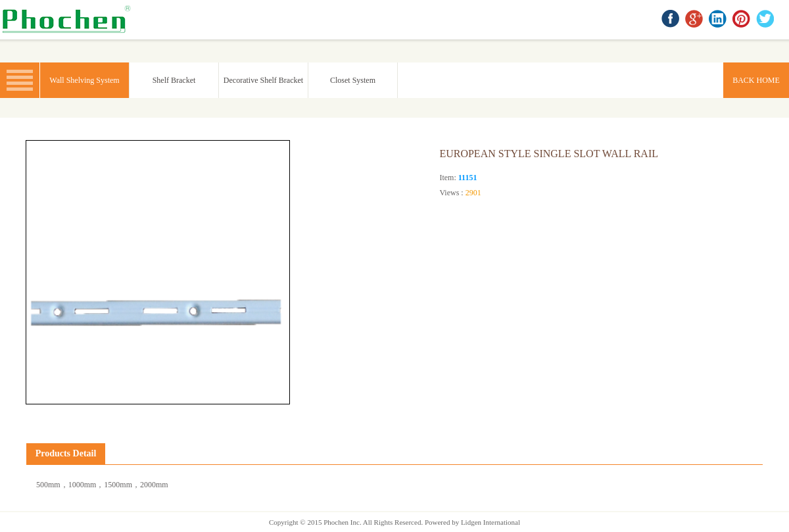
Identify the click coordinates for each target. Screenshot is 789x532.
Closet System (353, 80)
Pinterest (742, 20)
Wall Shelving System (84, 80)
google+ (695, 20)
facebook (671, 20)
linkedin (719, 20)
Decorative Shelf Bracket (263, 80)
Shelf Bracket (174, 80)
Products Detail (66, 453)
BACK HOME (69, 20)
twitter (766, 20)
